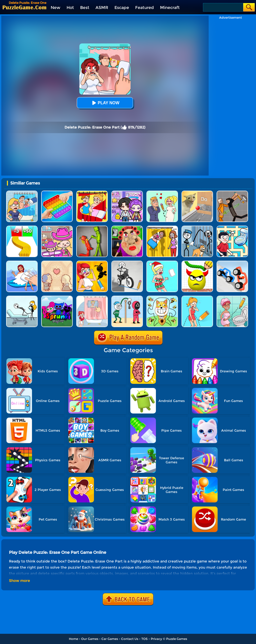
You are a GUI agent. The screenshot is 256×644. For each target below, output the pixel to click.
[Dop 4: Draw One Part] (92, 298)
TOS (145, 639)
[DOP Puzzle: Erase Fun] (22, 193)
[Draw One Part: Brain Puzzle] (197, 298)
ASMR (102, 8)
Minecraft (170, 8)
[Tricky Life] (22, 298)
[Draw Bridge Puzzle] (127, 263)
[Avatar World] (57, 228)
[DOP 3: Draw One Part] (92, 263)
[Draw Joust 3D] (232, 263)
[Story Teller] (57, 263)
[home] (24, 7)
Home (73, 639)
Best (85, 8)
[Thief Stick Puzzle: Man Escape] (127, 298)
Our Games (90, 639)
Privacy (156, 639)
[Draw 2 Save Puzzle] (232, 298)
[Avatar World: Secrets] (127, 193)
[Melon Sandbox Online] (92, 228)
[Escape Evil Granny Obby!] (127, 228)
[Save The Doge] (162, 298)
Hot (70, 8)
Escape (122, 8)
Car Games (110, 639)
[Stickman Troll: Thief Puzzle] (197, 228)
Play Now (105, 103)
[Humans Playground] (232, 193)
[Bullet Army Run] (22, 228)
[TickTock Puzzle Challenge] (197, 193)
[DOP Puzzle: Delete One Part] (92, 193)
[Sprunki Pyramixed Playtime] (57, 298)
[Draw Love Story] (162, 193)
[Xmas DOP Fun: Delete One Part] (162, 263)
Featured (145, 8)
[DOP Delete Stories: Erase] (22, 263)
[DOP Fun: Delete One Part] (162, 228)
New (56, 8)
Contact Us (130, 639)
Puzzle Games (177, 639)
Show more (19, 581)
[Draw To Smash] (197, 263)
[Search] (223, 7)
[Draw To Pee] (232, 228)
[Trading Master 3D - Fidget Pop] (57, 193)
